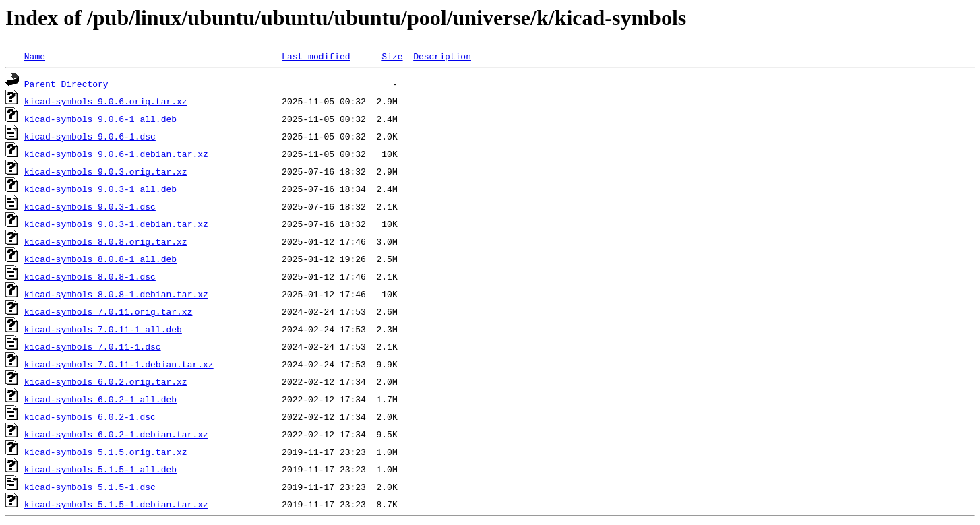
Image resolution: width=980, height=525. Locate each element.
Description (442, 56)
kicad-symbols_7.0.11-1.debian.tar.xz (119, 364)
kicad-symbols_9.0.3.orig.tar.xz (106, 171)
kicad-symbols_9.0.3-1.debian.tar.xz (116, 224)
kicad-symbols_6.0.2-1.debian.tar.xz (116, 434)
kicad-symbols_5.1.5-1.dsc (90, 487)
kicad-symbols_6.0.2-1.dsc (90, 416)
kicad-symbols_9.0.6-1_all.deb (100, 119)
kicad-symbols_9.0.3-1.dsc (90, 206)
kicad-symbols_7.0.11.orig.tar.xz (109, 311)
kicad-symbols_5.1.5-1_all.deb (100, 469)
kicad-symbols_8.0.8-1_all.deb (100, 259)
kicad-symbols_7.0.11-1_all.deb (103, 329)
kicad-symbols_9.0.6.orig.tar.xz (106, 101)
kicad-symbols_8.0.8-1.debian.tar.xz (116, 294)
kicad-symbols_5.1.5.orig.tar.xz (106, 452)
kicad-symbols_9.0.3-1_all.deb (100, 189)
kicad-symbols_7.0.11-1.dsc (93, 346)
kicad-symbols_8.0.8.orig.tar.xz (106, 241)
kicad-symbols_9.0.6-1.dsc (90, 136)
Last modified (316, 56)
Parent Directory (66, 84)
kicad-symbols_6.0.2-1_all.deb (100, 399)
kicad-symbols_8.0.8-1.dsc (90, 276)
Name (35, 56)
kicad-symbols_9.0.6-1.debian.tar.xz (116, 154)
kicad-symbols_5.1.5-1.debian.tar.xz (116, 504)
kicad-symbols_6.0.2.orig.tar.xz (106, 381)
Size (392, 56)
